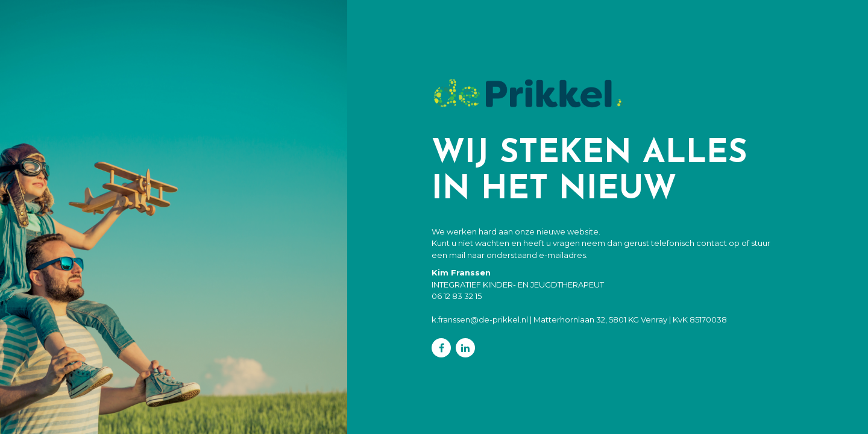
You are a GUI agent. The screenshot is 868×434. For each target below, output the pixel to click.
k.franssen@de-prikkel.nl (480, 319)
